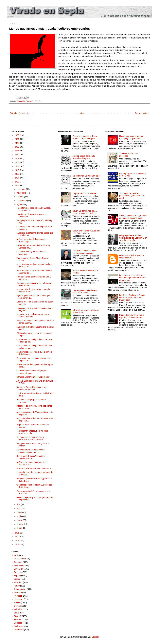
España (38, 101)
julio (19, 505)
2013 (17, 182)
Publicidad (19, 609)
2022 (17, 147)
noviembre (22, 193)
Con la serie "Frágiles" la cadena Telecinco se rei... (31, 457)
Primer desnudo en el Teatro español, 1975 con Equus (85, 137)
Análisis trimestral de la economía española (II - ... (31, 240)
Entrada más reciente (19, 113)
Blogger (95, 637)
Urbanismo (19, 630)
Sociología (19, 626)
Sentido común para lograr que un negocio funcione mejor (133, 217)
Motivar (17, 603)
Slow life (18, 620)
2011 (17, 533)
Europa (17, 579)
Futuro (17, 586)
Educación (30, 101)
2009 (17, 540)
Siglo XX (18, 616)
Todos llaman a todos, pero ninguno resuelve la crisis (32, 432)
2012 (17, 186)
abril (19, 516)
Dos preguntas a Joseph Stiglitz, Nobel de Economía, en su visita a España (133, 238)
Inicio (82, 113)
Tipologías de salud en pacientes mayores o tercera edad (132, 196)
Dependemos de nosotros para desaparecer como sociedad (30, 438)
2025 (17, 135)
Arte (16, 555)
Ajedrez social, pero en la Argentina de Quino (84, 157)
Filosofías (18, 582)
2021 (17, 151)
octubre (20, 197)
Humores (18, 596)
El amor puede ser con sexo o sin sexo (34, 468)
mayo (20, 512)
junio (19, 509)
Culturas (18, 562)
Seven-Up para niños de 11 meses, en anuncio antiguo (84, 212)
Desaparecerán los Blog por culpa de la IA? (132, 257)
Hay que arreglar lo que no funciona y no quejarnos (131, 137)
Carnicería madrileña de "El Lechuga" (33, 377)
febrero (20, 524)
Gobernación (20, 589)
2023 (17, 143)
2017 (17, 166)
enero (20, 528)
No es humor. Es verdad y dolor (86, 176)
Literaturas (19, 599)
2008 (17, 544)
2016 (17, 170)
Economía (21, 101)
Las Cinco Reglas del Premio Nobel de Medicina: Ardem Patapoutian (132, 298)
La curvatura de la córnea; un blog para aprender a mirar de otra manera (132, 278)
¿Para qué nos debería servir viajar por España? (85, 292)
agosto (20, 204)
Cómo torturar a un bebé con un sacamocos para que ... (30, 451)
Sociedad (18, 623)
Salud (17, 613)
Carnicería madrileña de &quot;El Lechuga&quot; (31, 372)
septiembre (22, 201)
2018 (17, 162)
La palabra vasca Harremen (85, 193)
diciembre (21, 189)
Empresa (18, 572)
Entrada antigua (142, 113)
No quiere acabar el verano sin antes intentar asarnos (33, 315)
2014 (17, 178)
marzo (20, 520)
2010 (17, 537)
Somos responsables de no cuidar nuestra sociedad (84, 252)
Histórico (18, 592)
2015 (17, 174)
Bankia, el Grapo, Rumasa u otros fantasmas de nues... (31, 388)
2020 (17, 155)
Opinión (17, 606)
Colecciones (19, 559)
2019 (17, 158)
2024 (17, 139)
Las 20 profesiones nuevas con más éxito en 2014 (86, 232)
